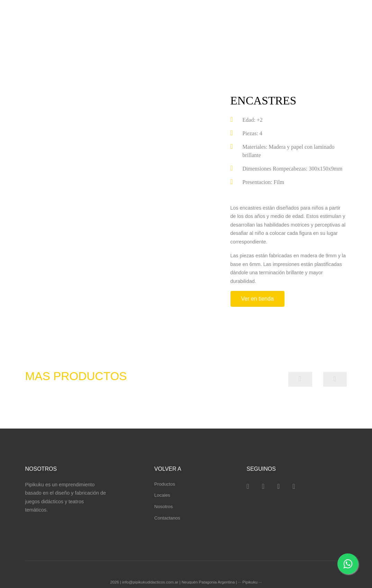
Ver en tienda (257, 299)
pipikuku (46, 20)
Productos (165, 484)
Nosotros (164, 507)
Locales (162, 495)
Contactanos (167, 518)
